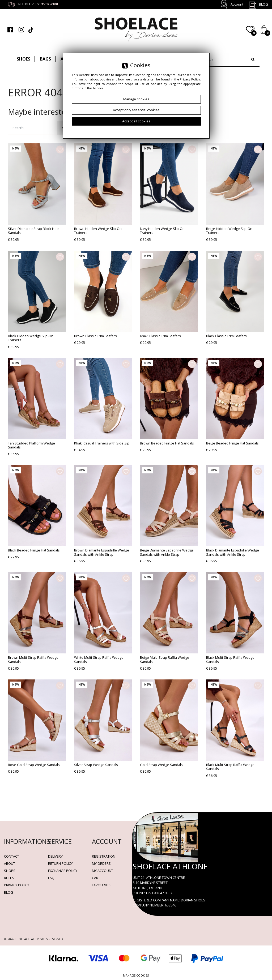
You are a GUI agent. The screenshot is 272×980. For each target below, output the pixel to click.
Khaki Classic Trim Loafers (160, 336)
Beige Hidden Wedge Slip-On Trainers (229, 231)
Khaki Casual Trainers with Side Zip (102, 443)
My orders (101, 863)
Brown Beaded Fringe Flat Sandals (167, 443)
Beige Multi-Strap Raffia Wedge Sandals (165, 659)
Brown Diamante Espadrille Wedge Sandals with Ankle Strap (102, 552)
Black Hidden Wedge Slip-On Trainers (31, 338)
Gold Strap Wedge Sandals (161, 765)
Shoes (24, 59)
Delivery (55, 856)
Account (237, 4)
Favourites (102, 885)
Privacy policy (17, 885)
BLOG (8, 892)
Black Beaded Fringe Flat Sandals (34, 550)
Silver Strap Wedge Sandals (96, 765)
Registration (104, 856)
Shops (10, 871)
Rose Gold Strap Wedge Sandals (34, 765)
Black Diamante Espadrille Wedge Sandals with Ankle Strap (233, 552)
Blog (258, 5)
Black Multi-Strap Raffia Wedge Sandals (230, 659)
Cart (96, 878)
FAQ (51, 878)
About (10, 863)
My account (103, 871)
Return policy (60, 863)
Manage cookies (136, 975)
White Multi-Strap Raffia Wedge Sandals (99, 659)
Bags (45, 59)
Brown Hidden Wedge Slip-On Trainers (98, 231)
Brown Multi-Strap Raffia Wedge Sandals (33, 659)
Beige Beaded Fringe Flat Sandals (232, 443)
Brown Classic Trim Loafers (95, 336)
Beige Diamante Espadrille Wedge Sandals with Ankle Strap (167, 552)
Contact (12, 856)
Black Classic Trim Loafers (226, 336)
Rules (9, 878)
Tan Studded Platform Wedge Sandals (31, 445)
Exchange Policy (63, 871)
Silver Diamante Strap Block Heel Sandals (34, 231)
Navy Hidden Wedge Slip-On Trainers (162, 231)
